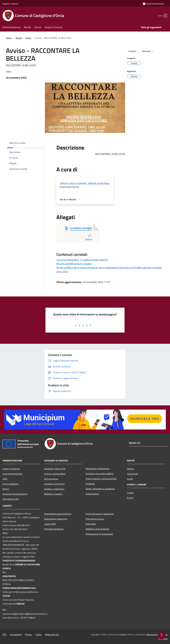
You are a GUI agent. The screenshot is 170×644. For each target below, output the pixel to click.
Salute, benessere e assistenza (100, 489)
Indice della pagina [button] (17, 143)
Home (9, 38)
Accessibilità (16, 634)
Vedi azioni (148, 51)
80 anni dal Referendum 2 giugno (74, 264)
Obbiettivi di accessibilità (97, 529)
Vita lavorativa (51, 479)
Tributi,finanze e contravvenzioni (101, 479)
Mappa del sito (52, 634)
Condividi (134, 51)
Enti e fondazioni (11, 484)
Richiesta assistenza (54, 529)
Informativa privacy (95, 519)
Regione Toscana (10, 4)
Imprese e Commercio (54, 484)
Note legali (91, 524)
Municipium (152, 634)
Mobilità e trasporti (53, 494)
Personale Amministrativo (15, 494)
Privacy (28, 634)
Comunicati (132, 474)
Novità (19, 38)
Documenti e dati (11, 499)
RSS (4, 634)
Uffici (5, 479)
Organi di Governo (11, 469)
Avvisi (28, 38)
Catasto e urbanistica (54, 489)
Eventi (130, 498)
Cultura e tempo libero (55, 474)
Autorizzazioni (92, 494)
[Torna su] (162, 636)
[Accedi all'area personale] (153, 4)
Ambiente (90, 484)
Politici (6, 489)
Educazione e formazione (97, 469)
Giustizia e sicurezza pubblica (99, 474)
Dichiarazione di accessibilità (99, 534)
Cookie (39, 634)
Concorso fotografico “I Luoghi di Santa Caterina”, (82, 260)
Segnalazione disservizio (56, 519)
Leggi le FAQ (50, 524)
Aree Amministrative (12, 474)
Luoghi (130, 493)
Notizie (130, 469)
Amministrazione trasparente (100, 514)
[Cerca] (164, 16)
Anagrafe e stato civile (55, 469)
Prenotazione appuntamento (58, 514)
